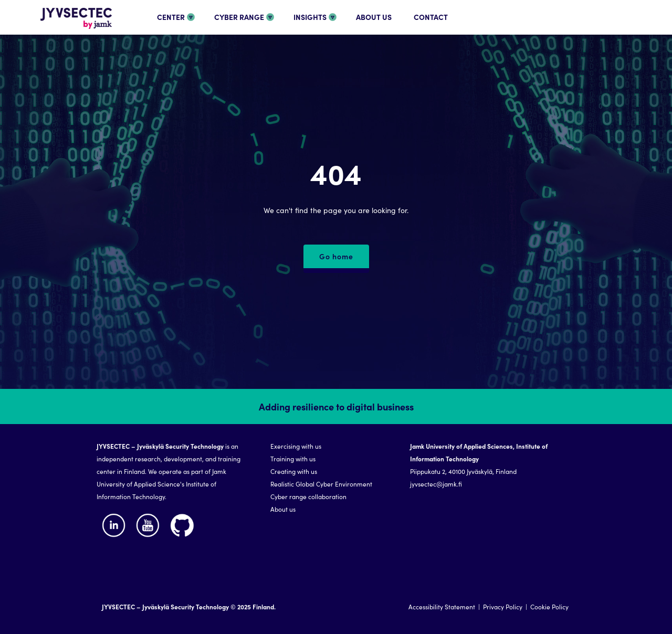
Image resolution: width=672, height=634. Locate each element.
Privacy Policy (503, 606)
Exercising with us (296, 446)
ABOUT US (374, 17)
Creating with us (294, 471)
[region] (336, 511)
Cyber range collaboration (308, 496)
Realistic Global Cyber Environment (321, 484)
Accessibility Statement (442, 606)
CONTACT (431, 17)
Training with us (293, 458)
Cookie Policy (549, 606)
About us (283, 509)
